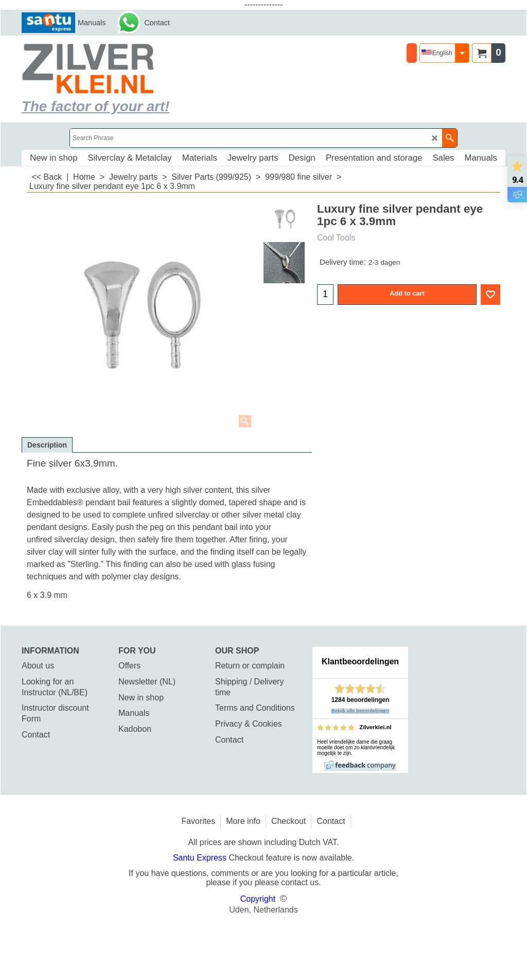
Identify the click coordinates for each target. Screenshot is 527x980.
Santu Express (201, 858)
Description (47, 445)
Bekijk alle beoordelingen (361, 711)
